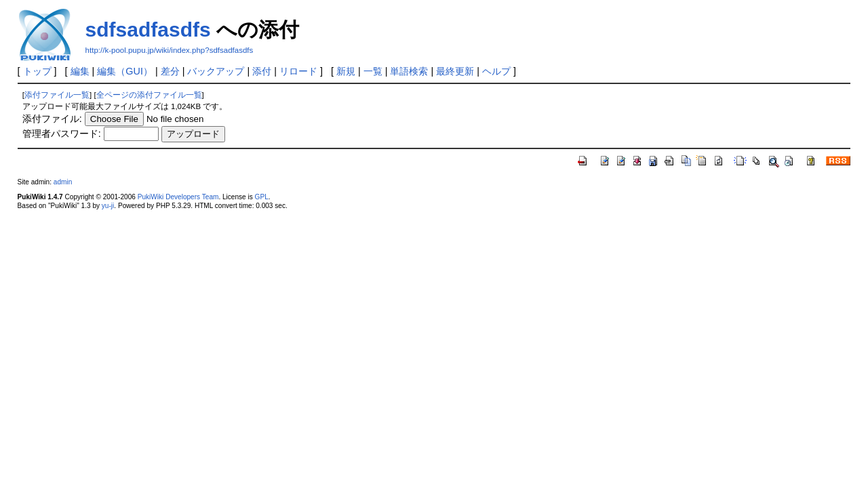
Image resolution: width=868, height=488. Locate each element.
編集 (80, 71)
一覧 (373, 71)
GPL (262, 197)
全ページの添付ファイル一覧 (149, 95)
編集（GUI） (125, 71)
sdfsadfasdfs (148, 29)
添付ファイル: (52, 119)
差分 (170, 71)
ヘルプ (496, 71)
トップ (37, 71)
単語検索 (409, 71)
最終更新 (455, 71)
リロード (298, 71)
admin (63, 182)
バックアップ (216, 71)
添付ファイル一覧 (57, 95)
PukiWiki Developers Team (178, 197)
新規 (346, 71)
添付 (262, 71)
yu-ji (108, 206)
